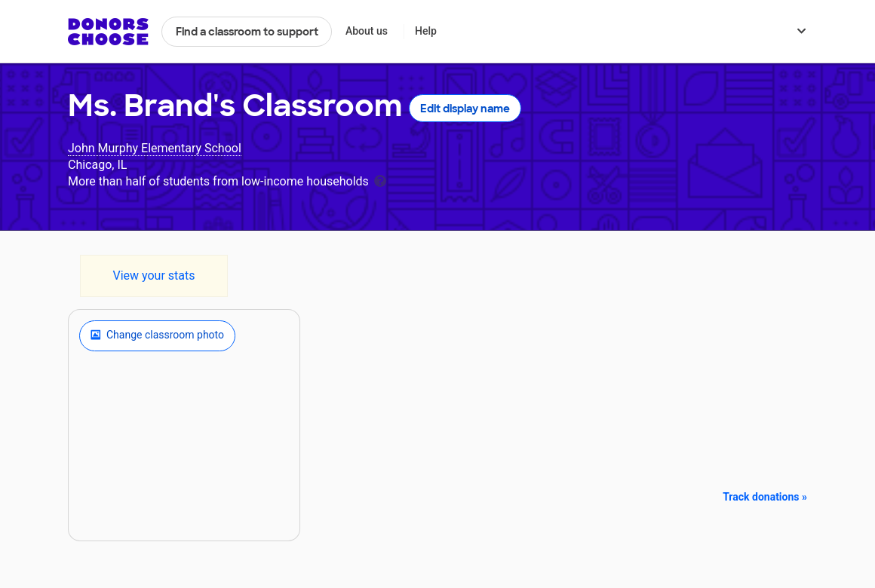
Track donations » (765, 497)
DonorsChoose (108, 32)
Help (426, 31)
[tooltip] (380, 180)
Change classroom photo (157, 335)
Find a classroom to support (247, 32)
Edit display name (465, 109)
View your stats (154, 276)
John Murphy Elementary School (155, 148)
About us (367, 31)
